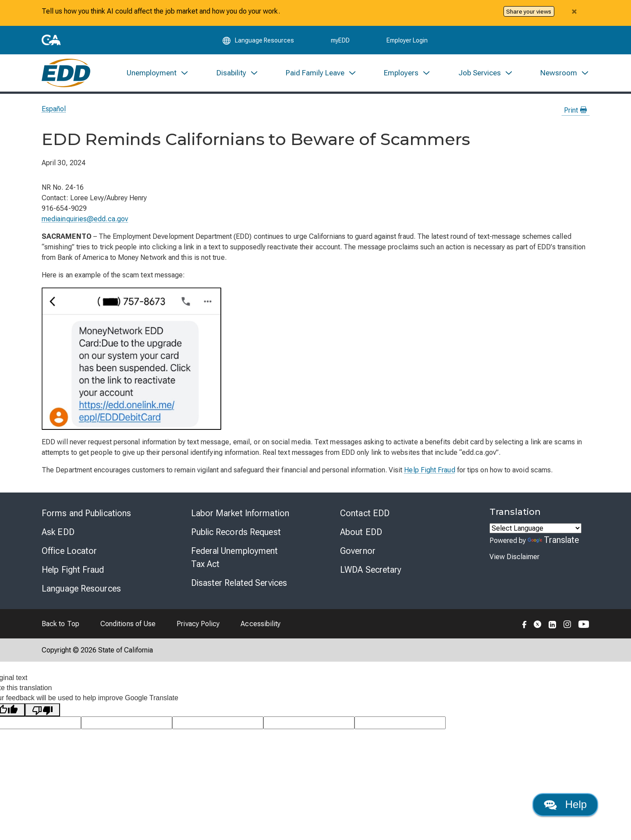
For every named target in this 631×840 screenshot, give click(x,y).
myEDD (340, 40)
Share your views (529, 11)
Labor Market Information (240, 513)
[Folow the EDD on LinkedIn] (553, 624)
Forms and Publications (86, 513)
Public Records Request (236, 532)
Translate (553, 540)
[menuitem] (158, 73)
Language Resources (81, 588)
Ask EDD (58, 532)
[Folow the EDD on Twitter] (538, 624)
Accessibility (261, 624)
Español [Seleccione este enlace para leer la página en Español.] (54, 109)
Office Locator (69, 551)
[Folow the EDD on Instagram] (567, 624)
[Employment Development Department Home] (66, 73)
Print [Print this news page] (575, 110)
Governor (358, 551)
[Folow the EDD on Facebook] (525, 624)
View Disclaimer (514, 557)
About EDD (361, 532)
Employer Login (407, 40)
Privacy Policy (198, 624)
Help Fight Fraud (429, 470)
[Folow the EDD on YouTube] (584, 624)
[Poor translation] (43, 710)
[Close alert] (574, 11)
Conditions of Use (128, 624)
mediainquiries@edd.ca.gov (85, 219)
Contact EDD (365, 513)
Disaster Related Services (239, 583)
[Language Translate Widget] (535, 528)
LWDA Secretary (371, 570)
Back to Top (60, 624)
